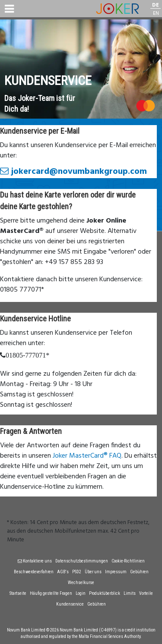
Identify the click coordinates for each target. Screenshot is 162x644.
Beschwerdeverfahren (34, 572)
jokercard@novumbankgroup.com (73, 172)
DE (156, 5)
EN (156, 14)
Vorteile (146, 593)
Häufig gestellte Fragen (51, 593)
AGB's (63, 572)
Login (81, 593)
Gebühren (139, 572)
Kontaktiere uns (35, 561)
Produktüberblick (105, 593)
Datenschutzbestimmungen (82, 561)
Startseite (18, 593)
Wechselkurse (81, 583)
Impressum (116, 572)
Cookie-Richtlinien (128, 561)
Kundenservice (70, 604)
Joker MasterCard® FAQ (87, 456)
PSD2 (77, 572)
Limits (130, 593)
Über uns (93, 572)
